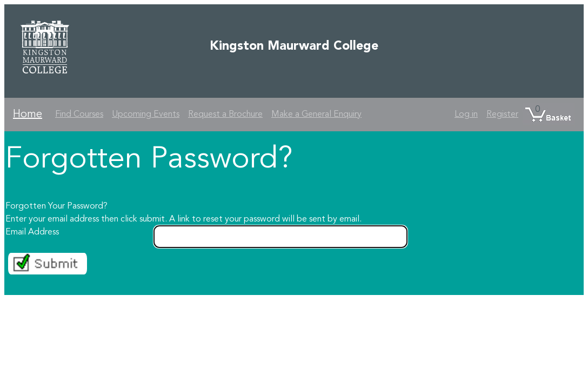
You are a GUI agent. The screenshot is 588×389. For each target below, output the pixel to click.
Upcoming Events (146, 115)
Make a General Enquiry (316, 115)
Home (28, 115)
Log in (466, 115)
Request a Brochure (225, 115)
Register (502, 115)
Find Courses (79, 115)
